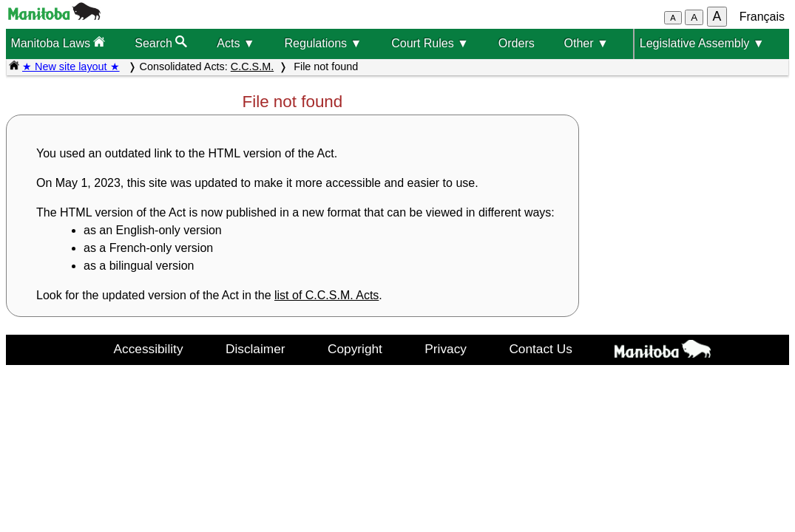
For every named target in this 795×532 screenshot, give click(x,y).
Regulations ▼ (324, 43)
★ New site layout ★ (71, 66)
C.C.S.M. (252, 66)
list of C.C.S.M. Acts (327, 295)
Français (762, 17)
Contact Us (540, 349)
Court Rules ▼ (430, 43)
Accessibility (149, 349)
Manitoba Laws (58, 42)
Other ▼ (586, 43)
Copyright (355, 349)
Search (161, 42)
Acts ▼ (236, 43)
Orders (517, 43)
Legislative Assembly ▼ (702, 43)
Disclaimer (256, 349)
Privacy (446, 349)
